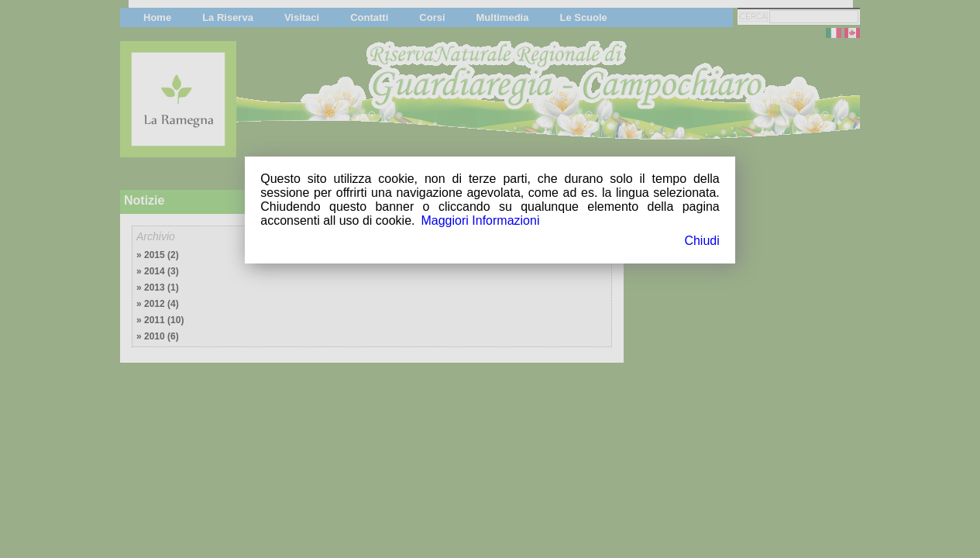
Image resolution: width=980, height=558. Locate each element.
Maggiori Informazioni (480, 220)
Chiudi (701, 241)
